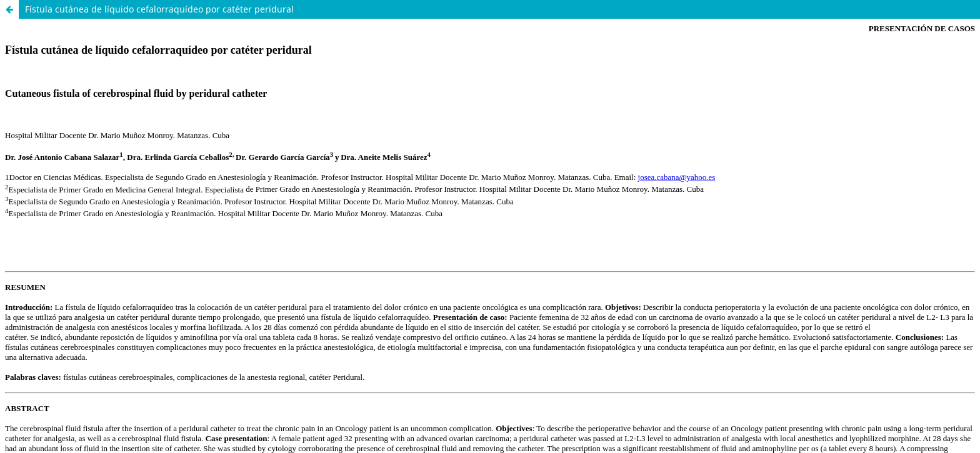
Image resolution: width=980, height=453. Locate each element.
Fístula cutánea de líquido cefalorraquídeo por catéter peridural (159, 9)
